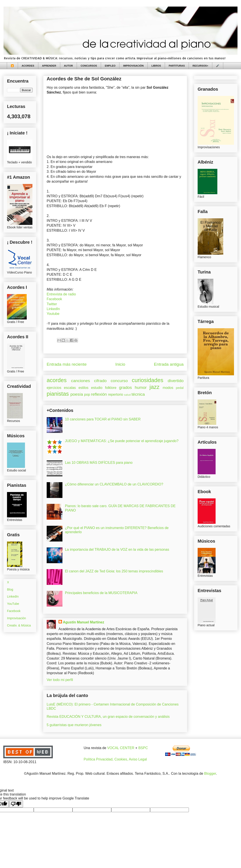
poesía (77, 394)
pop (87, 394)
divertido (176, 381)
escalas (70, 388)
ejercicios (54, 388)
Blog (10, 589)
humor (141, 387)
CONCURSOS (89, 66)
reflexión (99, 394)
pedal (180, 388)
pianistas (58, 394)
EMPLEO (110, 66)
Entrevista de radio (61, 294)
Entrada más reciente (67, 364)
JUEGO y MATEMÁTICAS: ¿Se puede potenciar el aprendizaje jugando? (122, 441)
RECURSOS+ (200, 66)
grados (125, 387)
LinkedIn (53, 309)
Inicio (120, 364)
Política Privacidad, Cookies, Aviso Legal (115, 759)
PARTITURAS (177, 66)
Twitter (52, 304)
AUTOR (68, 66)
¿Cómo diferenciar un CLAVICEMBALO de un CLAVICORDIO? (114, 484)
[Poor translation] (16, 804)
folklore (111, 388)
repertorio (115, 394)
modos (168, 388)
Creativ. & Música (19, 625)
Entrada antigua (169, 364)
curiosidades (148, 380)
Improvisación (16, 618)
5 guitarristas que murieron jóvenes (74, 725)
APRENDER (49, 66)
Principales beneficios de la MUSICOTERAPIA (101, 593)
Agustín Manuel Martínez (83, 622)
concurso (119, 381)
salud (127, 395)
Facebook (54, 299)
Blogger (210, 774)
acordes (57, 380)
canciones (80, 381)
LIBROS (156, 66)
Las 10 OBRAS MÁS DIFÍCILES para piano (99, 463)
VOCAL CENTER (121, 748)
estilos (83, 388)
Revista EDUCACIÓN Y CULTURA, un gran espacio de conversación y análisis (108, 717)
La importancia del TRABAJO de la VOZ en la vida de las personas (117, 550)
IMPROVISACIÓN (133, 66)
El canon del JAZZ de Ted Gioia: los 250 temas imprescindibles (114, 571)
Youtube (53, 314)
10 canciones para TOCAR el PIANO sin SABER (103, 419)
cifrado (100, 381)
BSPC (143, 748)
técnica (138, 394)
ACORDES (28, 66)
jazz (154, 387)
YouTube (13, 604)
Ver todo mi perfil (60, 680)
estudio (97, 388)
